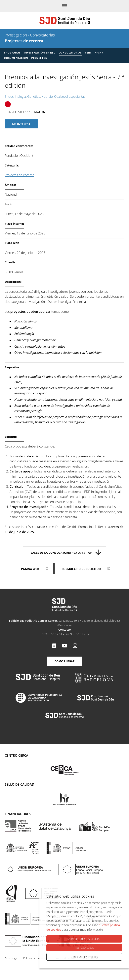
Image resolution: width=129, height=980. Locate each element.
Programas (12, 53)
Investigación (16, 35)
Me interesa (21, 124)
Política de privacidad (36, 958)
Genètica (34, 97)
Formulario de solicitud (81, 569)
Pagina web (30, 569)
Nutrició (47, 97)
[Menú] (64, 6)
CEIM (88, 53)
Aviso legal (11, 958)
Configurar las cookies (84, 957)
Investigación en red (40, 53)
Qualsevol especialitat (69, 97)
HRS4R (99, 53)
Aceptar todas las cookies (84, 939)
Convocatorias (42, 35)
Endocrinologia (15, 97)
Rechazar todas (84, 948)
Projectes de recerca (24, 41)
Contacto (65, 630)
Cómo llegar (65, 661)
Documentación (16, 58)
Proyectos (39, 58)
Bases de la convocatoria (61, 553)
